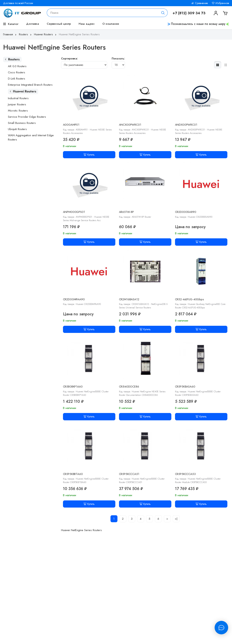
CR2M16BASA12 (129, 299)
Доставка (33, 24)
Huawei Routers (46, 34)
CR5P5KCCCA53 (185, 474)
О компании (111, 24)
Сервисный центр (59, 24)
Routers (26, 34)
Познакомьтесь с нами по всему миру (198, 24)
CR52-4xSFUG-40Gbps (190, 299)
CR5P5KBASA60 (185, 387)
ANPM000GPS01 (74, 212)
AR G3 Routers (17, 66)
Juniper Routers (17, 104)
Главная (10, 34)
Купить (89, 155)
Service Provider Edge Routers (27, 117)
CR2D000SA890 (186, 212)
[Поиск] (163, 13)
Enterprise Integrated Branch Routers (30, 85)
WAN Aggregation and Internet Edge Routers (31, 137)
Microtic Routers (18, 111)
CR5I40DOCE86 (129, 387)
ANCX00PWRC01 (130, 125)
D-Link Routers (17, 79)
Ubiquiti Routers (17, 129)
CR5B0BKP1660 (73, 387)
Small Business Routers (22, 123)
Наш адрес (87, 24)
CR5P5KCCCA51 (129, 474)
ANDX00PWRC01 (186, 125)
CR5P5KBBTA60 (73, 474)
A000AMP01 (71, 125)
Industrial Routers (18, 98)
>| (176, 519)
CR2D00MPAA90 (74, 299)
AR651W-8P (127, 212)
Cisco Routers (17, 72)
